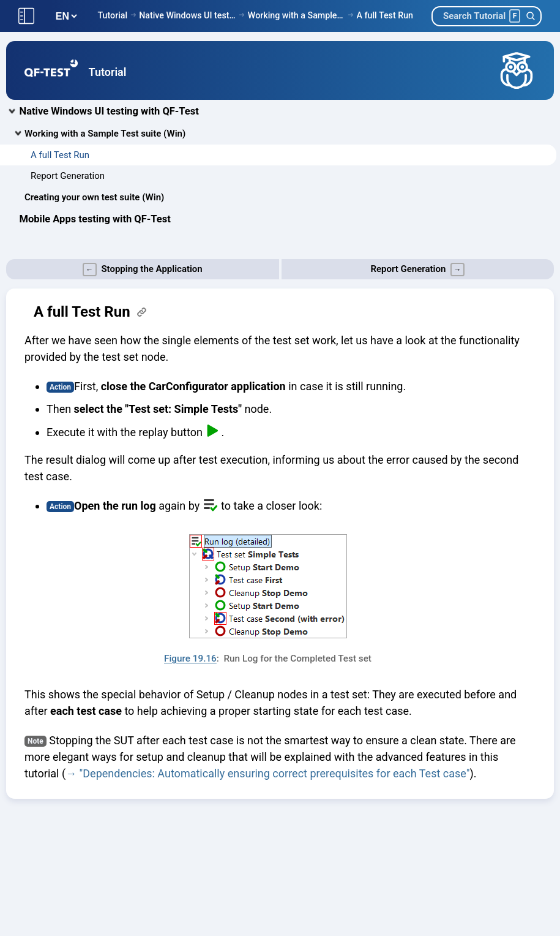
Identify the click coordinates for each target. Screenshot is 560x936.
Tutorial (112, 15)
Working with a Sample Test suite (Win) (297, 15)
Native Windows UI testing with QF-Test (188, 15)
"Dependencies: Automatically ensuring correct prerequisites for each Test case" (275, 773)
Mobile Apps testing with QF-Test (95, 219)
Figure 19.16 (190, 659)
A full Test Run (385, 15)
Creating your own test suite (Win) (94, 197)
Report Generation (68, 176)
